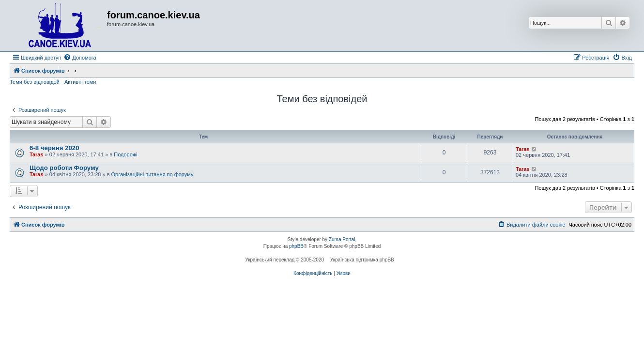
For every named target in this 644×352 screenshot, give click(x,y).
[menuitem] (80, 58)
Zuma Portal (342, 239)
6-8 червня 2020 (54, 148)
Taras (37, 154)
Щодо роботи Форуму (64, 168)
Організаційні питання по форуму (153, 174)
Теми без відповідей (35, 82)
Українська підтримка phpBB (362, 260)
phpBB (296, 246)
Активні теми (80, 82)
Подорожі (125, 154)
